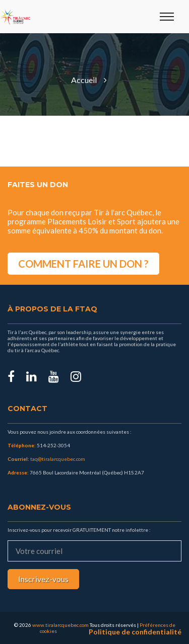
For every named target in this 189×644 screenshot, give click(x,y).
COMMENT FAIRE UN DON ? (83, 264)
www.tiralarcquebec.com (60, 625)
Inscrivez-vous (43, 579)
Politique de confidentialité (135, 632)
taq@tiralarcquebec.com (58, 459)
